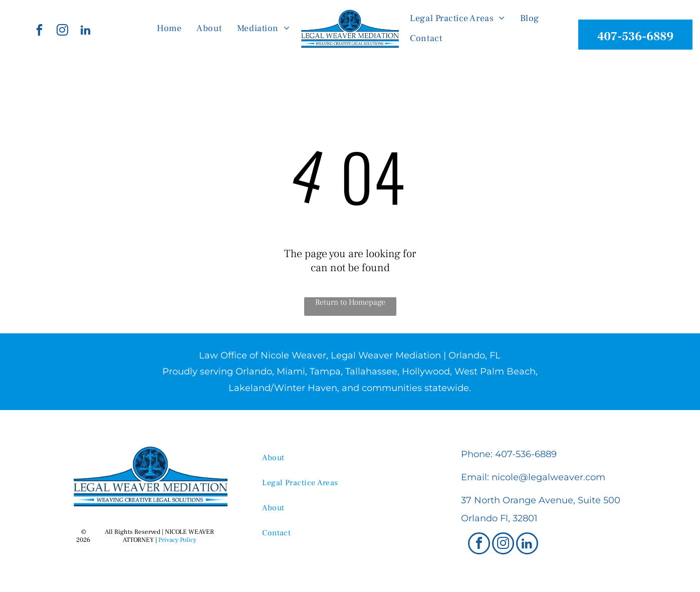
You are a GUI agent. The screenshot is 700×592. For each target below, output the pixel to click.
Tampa (325, 371)
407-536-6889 (526, 454)
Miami (291, 371)
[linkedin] (86, 31)
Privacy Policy (177, 540)
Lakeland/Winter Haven (283, 388)
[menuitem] (169, 29)
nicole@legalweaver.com (548, 477)
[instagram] (63, 31)
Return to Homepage (350, 302)
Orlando (254, 371)
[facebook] (40, 31)
